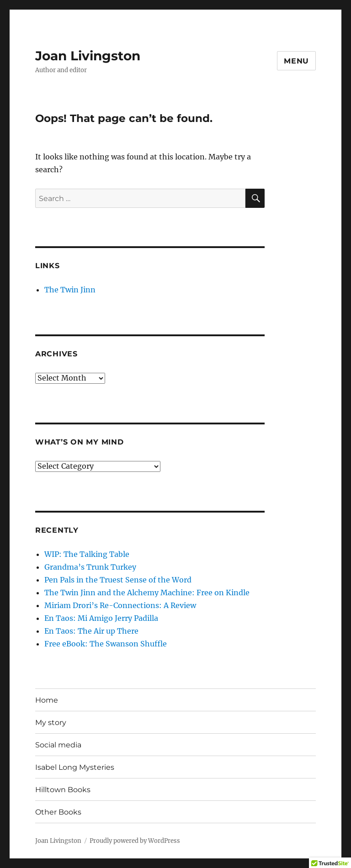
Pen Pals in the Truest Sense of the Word (118, 580)
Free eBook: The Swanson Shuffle (106, 644)
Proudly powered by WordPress (135, 841)
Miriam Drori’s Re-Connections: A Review (120, 605)
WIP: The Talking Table (87, 554)
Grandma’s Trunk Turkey (90, 567)
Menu (296, 61)
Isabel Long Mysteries (75, 767)
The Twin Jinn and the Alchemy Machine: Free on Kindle (147, 593)
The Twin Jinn (70, 290)
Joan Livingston (88, 56)
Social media (58, 745)
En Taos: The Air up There (91, 631)
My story (51, 722)
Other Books (58, 812)
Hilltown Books (63, 790)
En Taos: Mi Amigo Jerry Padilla (101, 618)
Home (47, 700)
